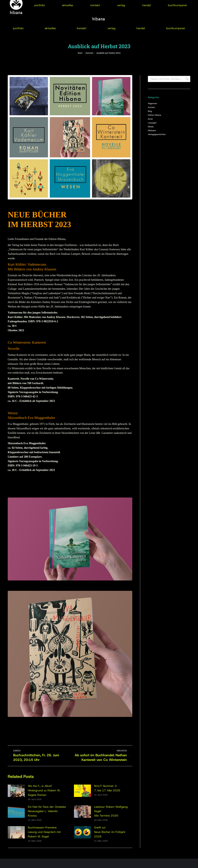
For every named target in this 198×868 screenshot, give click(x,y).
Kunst (150, 119)
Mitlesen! (152, 130)
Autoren (151, 107)
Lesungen (152, 123)
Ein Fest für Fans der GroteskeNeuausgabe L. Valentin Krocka (47, 811)
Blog (150, 111)
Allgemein (152, 103)
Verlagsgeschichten (157, 134)
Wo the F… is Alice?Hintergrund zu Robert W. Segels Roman (44, 790)
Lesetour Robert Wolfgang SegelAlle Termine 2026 (111, 811)
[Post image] (16, 791)
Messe (151, 127)
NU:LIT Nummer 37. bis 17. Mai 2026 (107, 788)
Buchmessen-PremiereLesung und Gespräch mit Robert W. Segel (44, 832)
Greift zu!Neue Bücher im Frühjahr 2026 (110, 832)
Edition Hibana (154, 115)
